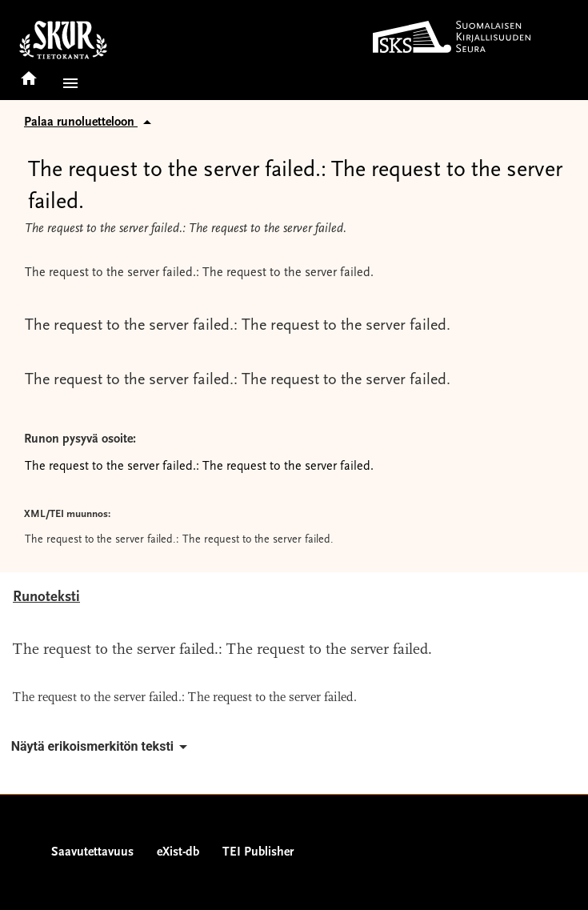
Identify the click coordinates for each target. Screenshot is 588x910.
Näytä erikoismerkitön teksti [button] (102, 747)
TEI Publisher (258, 852)
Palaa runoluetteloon (90, 122)
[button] (67, 83)
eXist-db (178, 852)
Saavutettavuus (92, 852)
